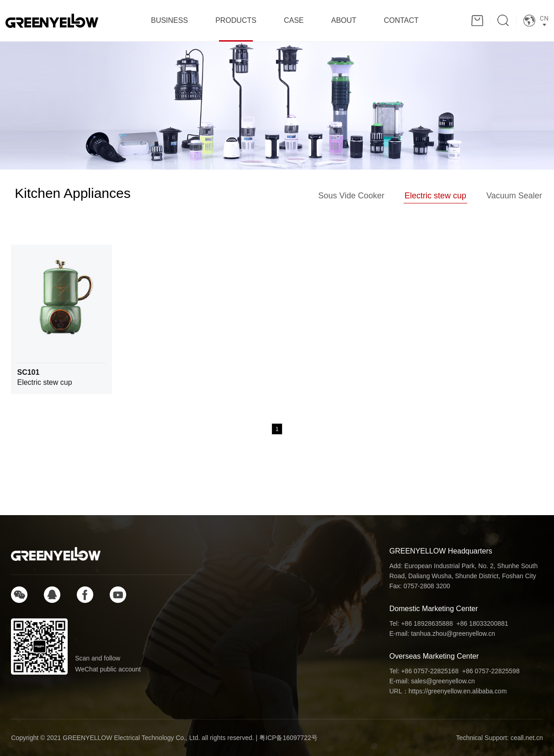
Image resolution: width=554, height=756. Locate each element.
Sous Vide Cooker (351, 196)
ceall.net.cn (527, 738)
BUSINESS (169, 20)
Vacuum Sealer (514, 196)
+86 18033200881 (482, 623)
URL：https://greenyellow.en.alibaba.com (448, 691)
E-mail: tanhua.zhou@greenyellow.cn (442, 634)
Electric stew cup (435, 196)
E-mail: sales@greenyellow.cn (432, 681)
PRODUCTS (236, 20)
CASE (294, 20)
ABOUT (344, 20)
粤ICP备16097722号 (288, 738)
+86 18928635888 (427, 623)
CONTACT (401, 20)
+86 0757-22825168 (430, 671)
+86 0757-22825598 (491, 671)
